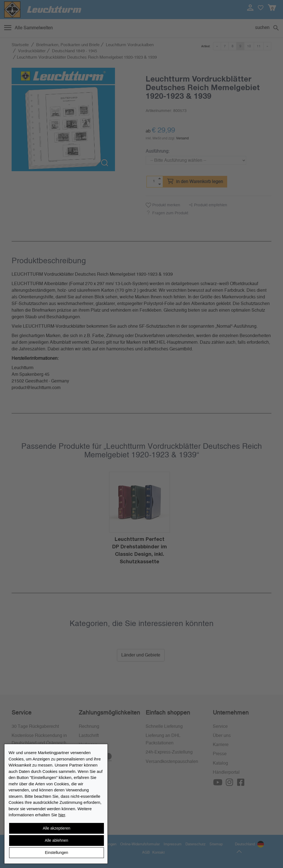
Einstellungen (56, 853)
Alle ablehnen (57, 840)
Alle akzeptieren (57, 828)
